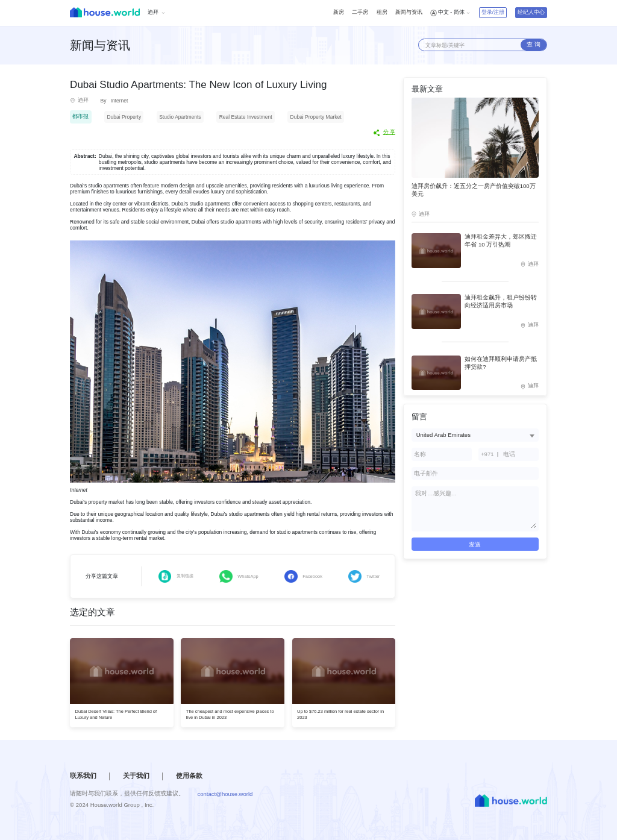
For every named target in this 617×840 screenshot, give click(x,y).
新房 (339, 12)
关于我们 (136, 776)
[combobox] (475, 435)
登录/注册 (493, 12)
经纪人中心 (531, 12)
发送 (475, 544)
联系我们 (83, 776)
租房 (382, 12)
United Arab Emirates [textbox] (443, 435)
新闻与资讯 (409, 12)
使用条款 (189, 776)
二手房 (360, 12)
